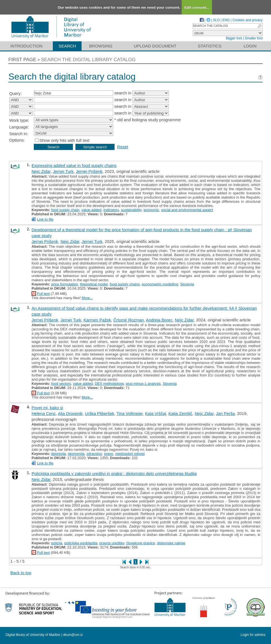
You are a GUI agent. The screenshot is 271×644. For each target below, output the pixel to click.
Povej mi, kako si (47, 408)
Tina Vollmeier (130, 413)
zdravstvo (94, 454)
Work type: (19, 120)
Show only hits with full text (64, 140)
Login (250, 46)
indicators (111, 210)
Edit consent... (197, 7)
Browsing (101, 46)
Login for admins (253, 635)
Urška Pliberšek (100, 413)
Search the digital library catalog (88, 60)
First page (22, 60)
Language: (19, 127)
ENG (226, 20)
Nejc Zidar (41, 171)
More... (87, 298)
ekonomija (76, 454)
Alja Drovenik (70, 413)
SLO (216, 20)
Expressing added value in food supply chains (74, 165)
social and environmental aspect (187, 210)
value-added (92, 210)
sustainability (131, 210)
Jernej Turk (63, 171)
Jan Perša (225, 413)
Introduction (26, 46)
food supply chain (65, 210)
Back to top (21, 573)
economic (151, 210)
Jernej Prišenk (89, 171)
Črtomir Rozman (129, 320)
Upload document (155, 46)
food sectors (61, 384)
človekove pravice (141, 543)
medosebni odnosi (130, 454)
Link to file (45, 219)
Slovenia (187, 284)
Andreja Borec (159, 320)
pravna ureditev (112, 543)
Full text (44, 294)
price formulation (65, 284)
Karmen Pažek (97, 320)
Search (67, 46)
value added (83, 384)
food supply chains (125, 284)
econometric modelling (160, 284)
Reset (123, 147)
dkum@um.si (73, 635)
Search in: (19, 134)
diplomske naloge (171, 543)
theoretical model (94, 284)
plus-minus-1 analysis (143, 384)
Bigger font (234, 38)
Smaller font (254, 38)
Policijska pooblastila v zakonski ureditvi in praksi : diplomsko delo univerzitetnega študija (114, 474)
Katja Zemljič (180, 413)
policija (57, 543)
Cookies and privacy (248, 20)
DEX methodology (109, 384)
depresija (59, 454)
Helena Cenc (44, 413)
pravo (109, 454)
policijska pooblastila (81, 543)
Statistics (210, 46)
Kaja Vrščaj (155, 413)
